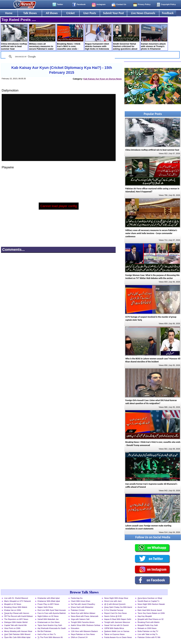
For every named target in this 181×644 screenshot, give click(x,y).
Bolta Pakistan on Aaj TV (148, 631)
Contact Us (121, 4)
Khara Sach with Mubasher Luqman (82, 607)
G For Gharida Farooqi (114, 610)
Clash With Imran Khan (81, 601)
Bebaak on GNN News (147, 628)
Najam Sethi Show (45, 607)
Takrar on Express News (114, 634)
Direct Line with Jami (113, 601)
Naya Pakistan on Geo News (83, 634)
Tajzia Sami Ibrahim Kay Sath (50, 625)
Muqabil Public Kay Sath (148, 625)
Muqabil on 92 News (13, 604)
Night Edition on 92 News (48, 616)
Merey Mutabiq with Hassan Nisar (18, 631)
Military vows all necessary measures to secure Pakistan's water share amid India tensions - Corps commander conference (42, 37)
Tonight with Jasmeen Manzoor (117, 622)
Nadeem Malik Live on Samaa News (117, 632)
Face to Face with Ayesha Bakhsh (52, 613)
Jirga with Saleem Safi (80, 619)
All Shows (52, 13)
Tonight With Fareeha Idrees (83, 622)
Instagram (101, 4)
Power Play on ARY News (48, 604)
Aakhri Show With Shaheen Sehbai (85, 625)
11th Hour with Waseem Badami (84, 631)
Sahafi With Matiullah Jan (48, 619)
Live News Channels (143, 13)
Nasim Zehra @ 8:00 (113, 616)
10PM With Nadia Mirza (114, 628)
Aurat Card (142, 607)
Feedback (168, 13)
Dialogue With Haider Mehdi (16, 622)
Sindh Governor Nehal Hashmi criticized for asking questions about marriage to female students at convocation (126, 37)
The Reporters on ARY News (16, 619)
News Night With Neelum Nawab (151, 604)
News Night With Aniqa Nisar (116, 598)
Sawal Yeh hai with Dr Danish (116, 625)
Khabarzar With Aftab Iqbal (49, 601)
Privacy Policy (144, 4)
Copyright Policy (168, 4)
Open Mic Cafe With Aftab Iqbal (17, 637)
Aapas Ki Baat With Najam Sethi (118, 619)
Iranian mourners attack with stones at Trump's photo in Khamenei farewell (154, 37)
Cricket (70, 13)
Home (9, 13)
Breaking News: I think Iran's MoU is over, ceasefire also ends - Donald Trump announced (70, 37)
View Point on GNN (12, 628)
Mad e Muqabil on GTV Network (18, 601)
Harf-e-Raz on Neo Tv (47, 634)
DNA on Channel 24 (79, 637)
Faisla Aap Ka (77, 598)
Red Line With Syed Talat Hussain (52, 610)
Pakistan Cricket (78, 610)
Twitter (60, 4)
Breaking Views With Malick (16, 607)
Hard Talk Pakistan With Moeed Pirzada (17, 635)
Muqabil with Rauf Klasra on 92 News (151, 620)
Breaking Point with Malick (149, 622)
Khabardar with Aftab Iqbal (49, 598)
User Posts (90, 13)
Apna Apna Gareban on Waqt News (150, 598)
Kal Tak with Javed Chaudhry (83, 604)
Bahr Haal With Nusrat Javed (150, 610)
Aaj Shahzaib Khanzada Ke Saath (52, 628)
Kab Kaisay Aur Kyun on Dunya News (102, 79)
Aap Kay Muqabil (145, 616)
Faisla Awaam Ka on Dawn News (118, 637)
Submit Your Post (113, 13)
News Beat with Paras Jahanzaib (85, 616)
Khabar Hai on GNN (13, 610)
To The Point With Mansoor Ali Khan (50, 638)
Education (75, 628)
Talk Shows (30, 13)
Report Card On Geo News (115, 613)
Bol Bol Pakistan (44, 631)
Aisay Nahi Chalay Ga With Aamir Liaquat (118, 607)
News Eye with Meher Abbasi (83, 613)
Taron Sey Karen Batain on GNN (151, 613)
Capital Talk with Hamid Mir (16, 625)
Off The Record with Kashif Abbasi (18, 616)
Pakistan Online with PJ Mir (149, 637)
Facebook (81, 4)
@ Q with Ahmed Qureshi (115, 604)
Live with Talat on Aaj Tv (148, 634)
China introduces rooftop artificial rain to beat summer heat (14, 37)
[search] (60, 57)
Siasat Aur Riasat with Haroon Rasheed (17, 614)
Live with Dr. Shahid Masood (16, 598)
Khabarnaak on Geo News (49, 622)
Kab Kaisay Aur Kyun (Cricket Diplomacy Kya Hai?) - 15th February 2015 (62, 70)
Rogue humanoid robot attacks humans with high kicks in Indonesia (98, 37)
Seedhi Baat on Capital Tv (148, 601)
